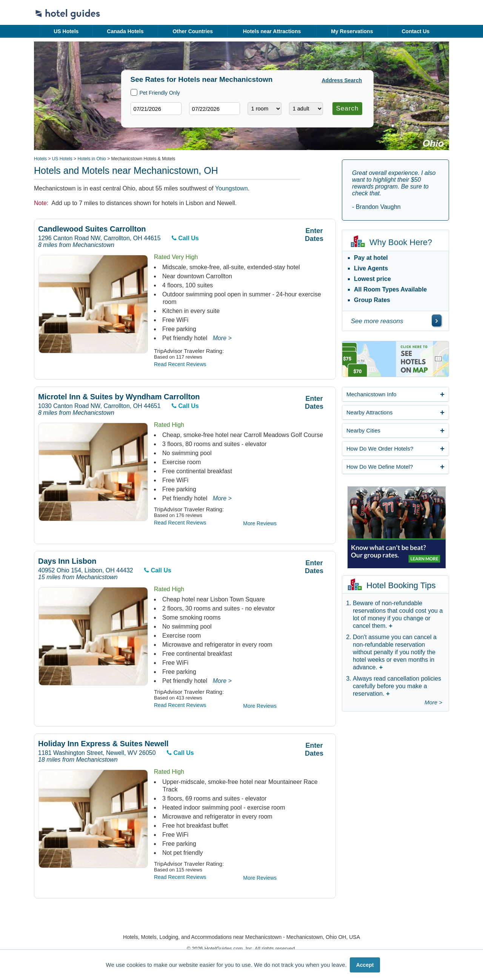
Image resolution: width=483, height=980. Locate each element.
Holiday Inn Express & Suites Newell (103, 744)
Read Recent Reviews (180, 364)
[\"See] (437, 321)
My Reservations (352, 31)
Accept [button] (365, 965)
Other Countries (193, 31)
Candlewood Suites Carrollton (92, 229)
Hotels (40, 159)
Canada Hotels (125, 31)
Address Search (342, 80)
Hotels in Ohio (92, 159)
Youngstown (232, 188)
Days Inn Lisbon (67, 561)
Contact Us (415, 31)
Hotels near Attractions (272, 31)
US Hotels (66, 31)
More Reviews (260, 523)
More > (222, 338)
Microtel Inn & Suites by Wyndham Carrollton (119, 397)
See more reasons (377, 321)
